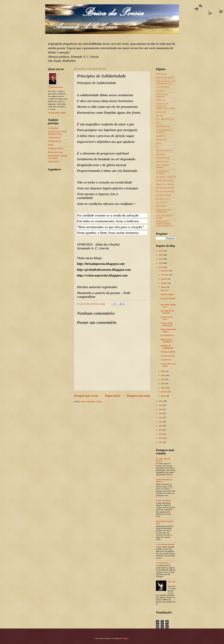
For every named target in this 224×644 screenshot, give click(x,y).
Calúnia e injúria (167, 294)
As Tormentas (53, 128)
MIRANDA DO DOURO (165, 78)
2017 (161, 418)
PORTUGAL (161, 100)
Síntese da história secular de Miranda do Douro (166, 82)
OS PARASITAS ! (167, 335)
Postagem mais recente (86, 396)
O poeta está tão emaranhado (167, 324)
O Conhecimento (162, 563)
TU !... (158, 147)
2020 (161, 405)
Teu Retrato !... (161, 91)
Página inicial (113, 396)
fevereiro (165, 392)
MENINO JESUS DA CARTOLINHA (164, 211)
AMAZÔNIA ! (161, 136)
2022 (161, 267)
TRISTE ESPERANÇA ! (165, 151)
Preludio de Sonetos (56, 148)
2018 (161, 413)
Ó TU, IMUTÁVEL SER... (165, 119)
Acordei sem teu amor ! (167, 318)
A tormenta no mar (168, 356)
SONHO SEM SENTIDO (165, 181)
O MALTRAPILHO (163, 158)
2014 (161, 430)
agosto (164, 287)
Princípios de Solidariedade (167, 347)
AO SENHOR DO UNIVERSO (163, 172)
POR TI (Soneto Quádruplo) (162, 95)
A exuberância (166, 360)
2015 (161, 426)
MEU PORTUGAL (163, 126)
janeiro (164, 396)
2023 (161, 263)
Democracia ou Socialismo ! (166, 341)
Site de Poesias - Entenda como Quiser (58, 157)
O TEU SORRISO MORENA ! (163, 166)
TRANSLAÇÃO (162, 140)
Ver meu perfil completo (57, 113)
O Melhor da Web (55, 141)
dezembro (165, 271)
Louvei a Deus (161, 112)
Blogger (126, 638)
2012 (161, 438)
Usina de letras (54, 162)
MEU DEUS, (161, 154)
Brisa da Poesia (57, 87)
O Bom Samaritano (163, 500)
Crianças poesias (55, 138)
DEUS (158, 123)
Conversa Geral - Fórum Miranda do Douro (57, 133)
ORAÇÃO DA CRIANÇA (165, 184)
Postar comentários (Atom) (91, 402)
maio (163, 379)
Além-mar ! (165, 290)
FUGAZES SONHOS (164, 195)
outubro (164, 279)
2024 (161, 259)
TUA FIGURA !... (162, 203)
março (164, 388)
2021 (161, 401)
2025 (161, 255)
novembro (165, 275)
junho (164, 375)
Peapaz (51, 145)
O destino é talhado (168, 352)
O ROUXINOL (161, 206)
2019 (161, 409)
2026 (161, 251)
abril (163, 384)
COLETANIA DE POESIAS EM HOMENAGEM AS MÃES (166, 106)
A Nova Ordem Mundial (165, 544)
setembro (165, 283)
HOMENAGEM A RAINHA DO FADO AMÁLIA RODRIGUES (165, 224)
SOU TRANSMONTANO (165, 188)
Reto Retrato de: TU (164, 199)
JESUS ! (159, 143)
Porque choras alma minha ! (168, 330)
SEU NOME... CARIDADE (166, 177)
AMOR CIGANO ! (163, 162)
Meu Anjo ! (160, 116)
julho (163, 371)
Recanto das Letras (55, 152)
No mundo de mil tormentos (167, 312)
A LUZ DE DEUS (162, 87)
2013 (161, 434)
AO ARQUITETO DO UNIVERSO (164, 131)
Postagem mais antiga (138, 396)
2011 (161, 442)
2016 (161, 422)
